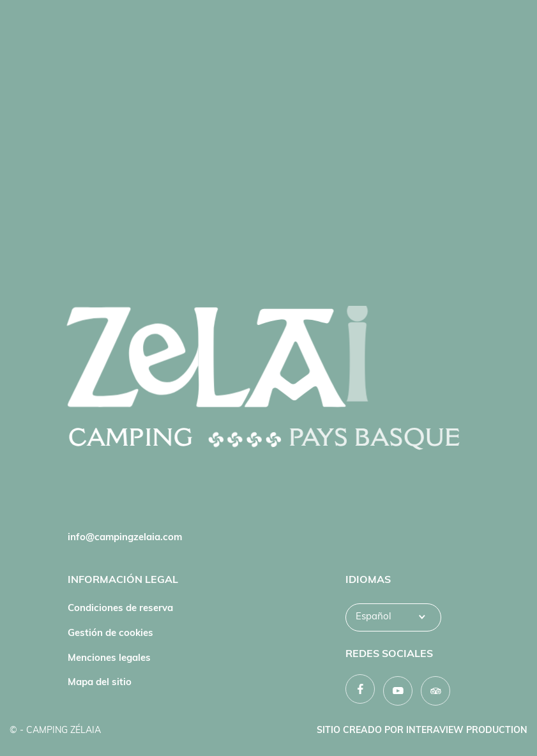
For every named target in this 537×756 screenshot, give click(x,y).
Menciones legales (109, 659)
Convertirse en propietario (405, 514)
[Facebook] (360, 689)
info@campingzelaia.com (125, 538)
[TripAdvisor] (435, 691)
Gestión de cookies (110, 634)
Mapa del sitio (100, 683)
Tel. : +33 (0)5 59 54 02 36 (126, 514)
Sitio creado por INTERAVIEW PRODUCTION (422, 731)
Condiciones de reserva (120, 609)
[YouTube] (398, 691)
